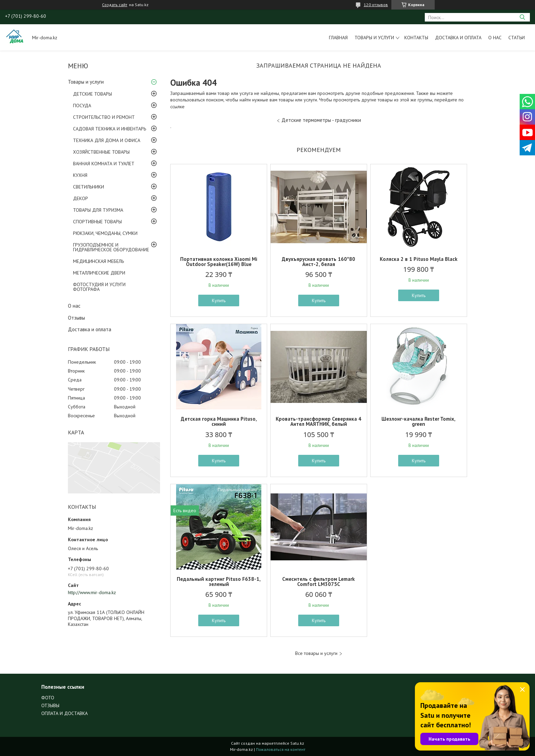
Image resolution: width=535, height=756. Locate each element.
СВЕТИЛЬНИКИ (89, 187)
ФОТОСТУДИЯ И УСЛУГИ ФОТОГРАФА (99, 287)
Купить (219, 300)
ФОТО (48, 698)
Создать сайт (115, 5)
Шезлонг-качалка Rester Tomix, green (418, 421)
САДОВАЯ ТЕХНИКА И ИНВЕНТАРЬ (110, 129)
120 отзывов (376, 5)
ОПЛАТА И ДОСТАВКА (64, 713)
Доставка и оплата (458, 38)
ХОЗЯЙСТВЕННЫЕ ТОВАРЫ (101, 152)
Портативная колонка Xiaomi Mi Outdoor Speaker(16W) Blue (219, 262)
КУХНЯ (80, 175)
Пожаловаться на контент (281, 749)
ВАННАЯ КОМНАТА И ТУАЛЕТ (104, 164)
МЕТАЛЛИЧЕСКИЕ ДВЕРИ (99, 273)
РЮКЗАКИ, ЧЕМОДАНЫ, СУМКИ (105, 233)
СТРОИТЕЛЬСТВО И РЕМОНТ (104, 117)
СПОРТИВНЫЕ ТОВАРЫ (97, 222)
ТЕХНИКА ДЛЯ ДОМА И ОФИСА (107, 140)
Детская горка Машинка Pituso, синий (219, 421)
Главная (338, 38)
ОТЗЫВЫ (50, 705)
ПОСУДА (82, 106)
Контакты (416, 38)
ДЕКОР (81, 198)
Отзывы (76, 318)
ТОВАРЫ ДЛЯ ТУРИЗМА (98, 210)
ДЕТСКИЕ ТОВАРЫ (92, 94)
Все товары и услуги (316, 653)
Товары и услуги (374, 38)
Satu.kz (297, 743)
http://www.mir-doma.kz (92, 592)
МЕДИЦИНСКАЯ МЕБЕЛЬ (98, 261)
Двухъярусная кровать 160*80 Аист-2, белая (319, 262)
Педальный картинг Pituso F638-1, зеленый (219, 582)
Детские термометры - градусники (321, 120)
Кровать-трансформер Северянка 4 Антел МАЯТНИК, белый (319, 421)
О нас (495, 38)
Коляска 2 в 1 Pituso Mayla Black (419, 259)
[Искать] (522, 17)
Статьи (517, 38)
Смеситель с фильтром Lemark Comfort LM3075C (319, 582)
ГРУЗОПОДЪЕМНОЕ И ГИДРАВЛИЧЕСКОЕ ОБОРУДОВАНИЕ (111, 247)
